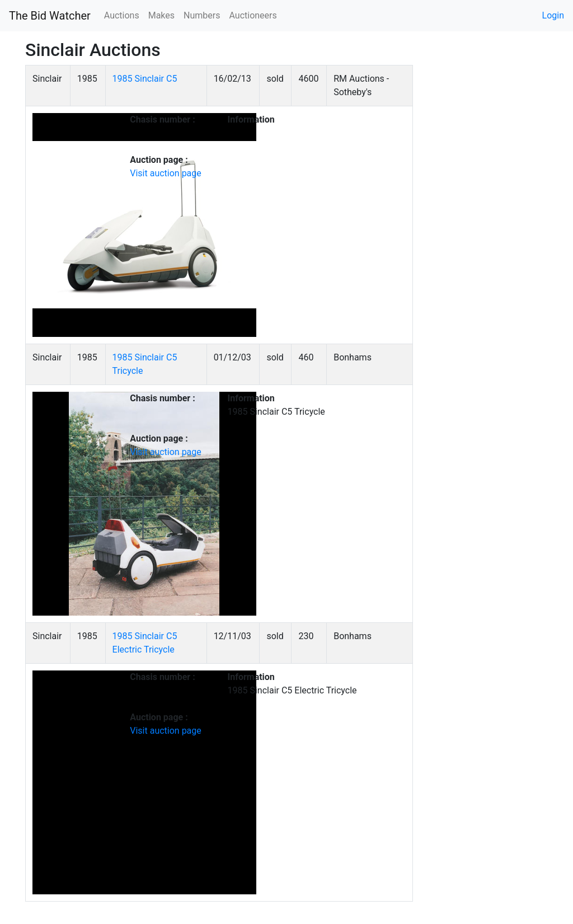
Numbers (202, 15)
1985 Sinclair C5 (145, 79)
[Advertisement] (489, 233)
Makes (161, 15)
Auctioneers (253, 15)
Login (553, 15)
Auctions (122, 15)
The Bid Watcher (50, 16)
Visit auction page (166, 173)
